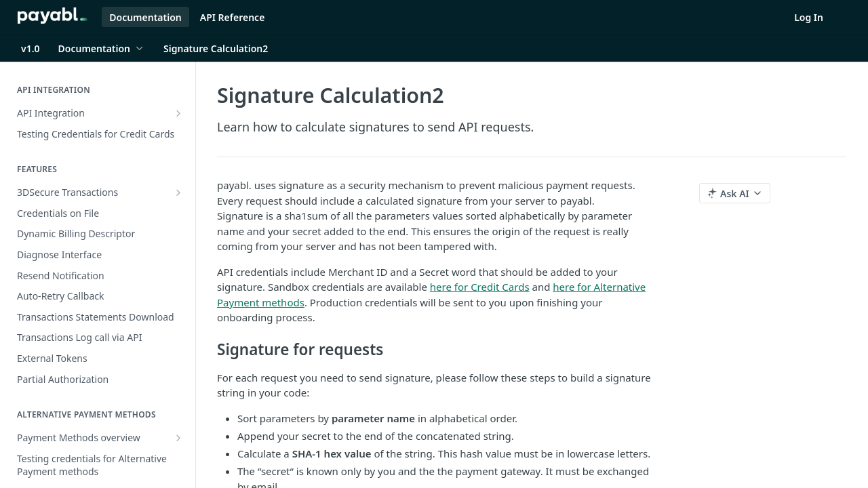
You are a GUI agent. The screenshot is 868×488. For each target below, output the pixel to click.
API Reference (233, 17)
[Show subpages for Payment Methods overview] (178, 438)
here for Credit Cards (480, 287)
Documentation (145, 17)
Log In (809, 17)
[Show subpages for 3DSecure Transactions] (178, 192)
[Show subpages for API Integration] (178, 113)
